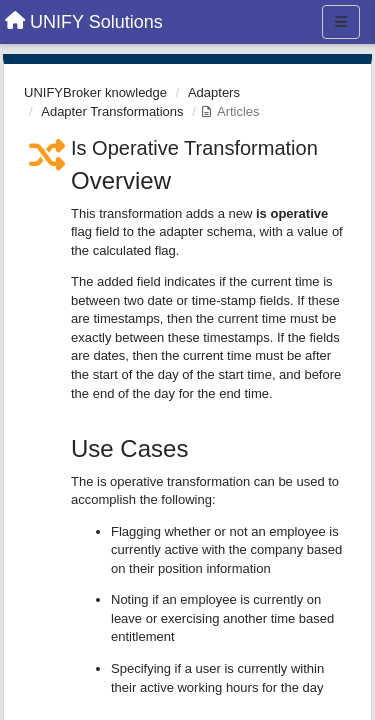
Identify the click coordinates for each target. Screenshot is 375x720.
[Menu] (341, 22)
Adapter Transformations (112, 111)
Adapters (214, 92)
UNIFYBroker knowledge (95, 92)
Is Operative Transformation (194, 148)
